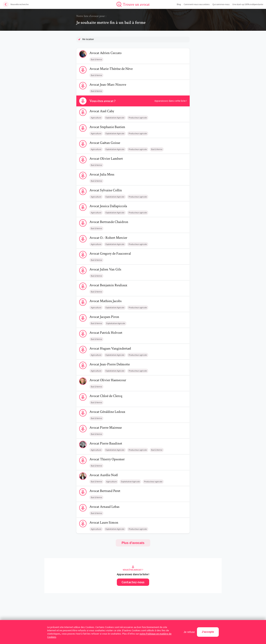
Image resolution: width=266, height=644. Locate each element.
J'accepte (208, 632)
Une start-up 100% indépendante (248, 4)
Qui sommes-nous (221, 4)
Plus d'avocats (133, 543)
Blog (179, 4)
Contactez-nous (133, 582)
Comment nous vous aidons (197, 4)
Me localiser (88, 39)
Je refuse (189, 632)
